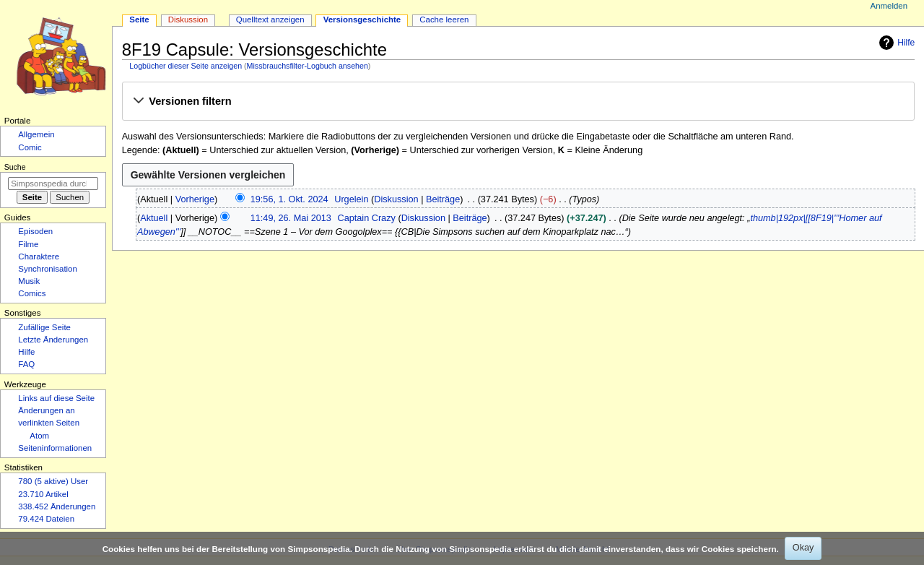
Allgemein (36, 134)
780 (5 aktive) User (53, 481)
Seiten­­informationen (55, 448)
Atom (39, 436)
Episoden (35, 231)
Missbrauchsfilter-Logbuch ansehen (308, 66)
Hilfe (895, 43)
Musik (29, 281)
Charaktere (39, 256)
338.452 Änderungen (57, 506)
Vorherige (195, 199)
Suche (15, 167)
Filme (28, 244)
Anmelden (889, 6)
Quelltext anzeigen (270, 20)
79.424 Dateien (46, 519)
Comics (32, 293)
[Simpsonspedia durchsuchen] (53, 184)
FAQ (26, 364)
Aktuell (154, 218)
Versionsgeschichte (362, 20)
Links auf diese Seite (56, 398)
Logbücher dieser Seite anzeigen (186, 66)
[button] (518, 102)
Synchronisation (48, 269)
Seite (139, 20)
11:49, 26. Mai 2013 (291, 218)
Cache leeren (444, 20)
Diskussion (396, 199)
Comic (30, 147)
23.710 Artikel (43, 494)
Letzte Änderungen (53, 340)
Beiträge (443, 199)
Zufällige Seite (44, 327)
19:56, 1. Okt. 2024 (289, 199)
